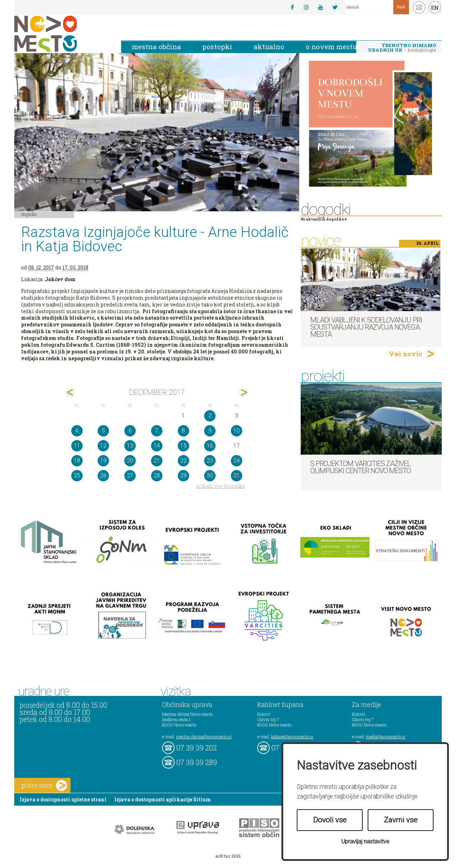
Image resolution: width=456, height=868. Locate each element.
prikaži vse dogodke (221, 486)
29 (183, 476)
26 (103, 476)
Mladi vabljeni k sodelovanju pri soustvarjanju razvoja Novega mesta (366, 327)
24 (237, 461)
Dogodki (29, 214)
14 (157, 446)
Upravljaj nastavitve (365, 841)
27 (130, 476)
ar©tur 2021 (228, 856)
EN (435, 7)
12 (103, 446)
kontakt (419, 7)
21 (157, 461)
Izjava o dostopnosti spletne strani (63, 799)
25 (77, 476)
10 (237, 431)
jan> (243, 392)
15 (183, 446)
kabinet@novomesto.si (292, 737)
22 (183, 461)
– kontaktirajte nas (402, 48)
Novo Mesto (62, 34)
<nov (70, 392)
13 (130, 446)
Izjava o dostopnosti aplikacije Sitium (163, 799)
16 (210, 446)
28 (157, 476)
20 (130, 461)
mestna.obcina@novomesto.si (204, 737)
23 (210, 461)
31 (237, 476)
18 (77, 461)
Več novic (406, 354)
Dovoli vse (330, 820)
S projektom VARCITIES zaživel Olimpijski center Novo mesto (361, 467)
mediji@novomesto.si (386, 737)
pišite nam (44, 786)
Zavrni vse (401, 820)
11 (77, 446)
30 (210, 476)
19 (103, 461)
